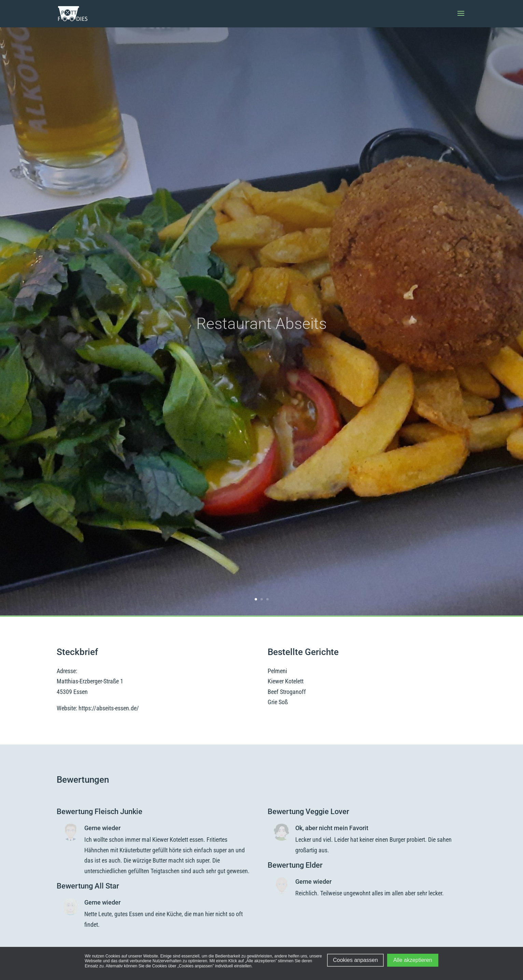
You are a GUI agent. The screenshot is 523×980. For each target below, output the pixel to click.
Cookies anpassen (355, 960)
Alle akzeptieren (413, 960)
